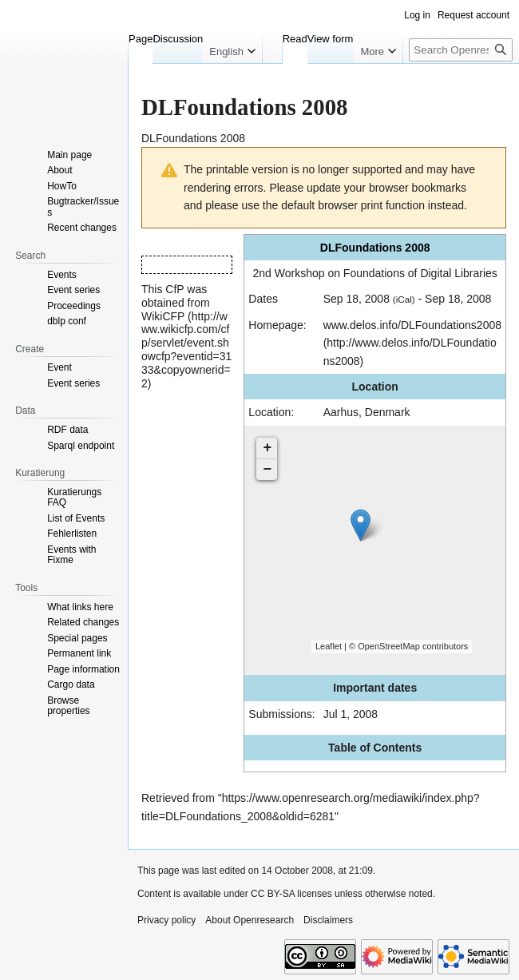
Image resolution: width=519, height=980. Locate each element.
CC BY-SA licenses (291, 894)
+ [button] (267, 448)
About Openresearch (250, 920)
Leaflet (329, 646)
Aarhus (341, 412)
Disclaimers (328, 920)
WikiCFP (163, 316)
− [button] (267, 470)
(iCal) (404, 299)
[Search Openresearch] (461, 50)
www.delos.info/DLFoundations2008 (412, 325)
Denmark (388, 412)
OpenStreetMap (389, 646)
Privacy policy (166, 920)
